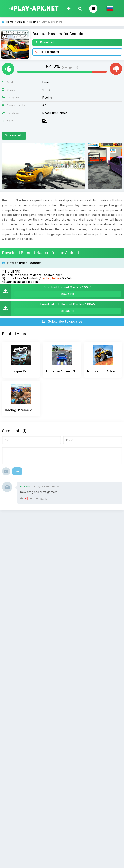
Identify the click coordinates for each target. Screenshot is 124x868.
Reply (42, 499)
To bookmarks (48, 52)
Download (45, 43)
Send (17, 471)
